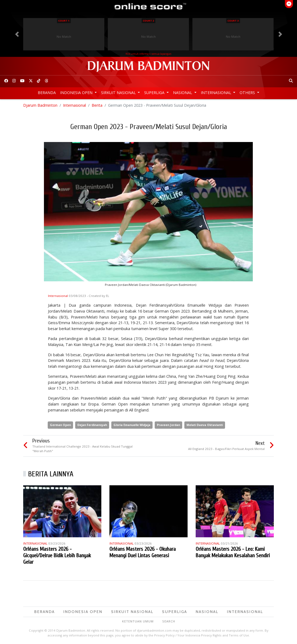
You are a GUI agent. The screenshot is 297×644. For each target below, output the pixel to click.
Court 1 (64, 21)
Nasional (183, 93)
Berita (97, 105)
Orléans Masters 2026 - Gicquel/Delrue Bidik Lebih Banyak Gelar (57, 555)
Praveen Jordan (168, 425)
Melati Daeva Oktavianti (205, 425)
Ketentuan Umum (138, 622)
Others (248, 93)
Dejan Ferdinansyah (92, 425)
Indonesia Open (77, 93)
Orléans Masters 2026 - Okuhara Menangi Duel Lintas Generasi (143, 552)
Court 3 (233, 21)
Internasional (217, 93)
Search (169, 622)
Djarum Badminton (40, 105)
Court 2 (148, 21)
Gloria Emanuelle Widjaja (132, 425)
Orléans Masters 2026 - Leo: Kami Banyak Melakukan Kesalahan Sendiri (233, 552)
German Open (60, 425)
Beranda (47, 93)
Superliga (155, 93)
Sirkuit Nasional (119, 93)
